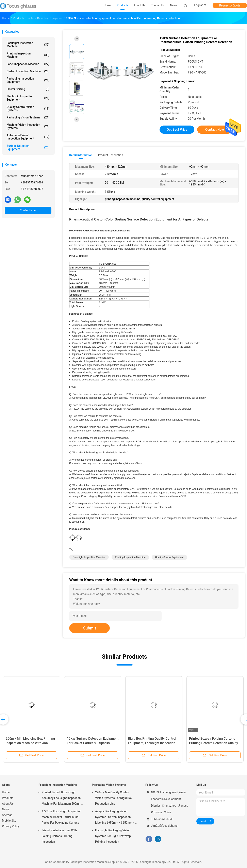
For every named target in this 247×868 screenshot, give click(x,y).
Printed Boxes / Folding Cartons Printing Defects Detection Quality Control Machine (214, 743)
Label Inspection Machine (28, 64)
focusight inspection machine (89, 557)
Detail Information (81, 155)
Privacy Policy (11, 826)
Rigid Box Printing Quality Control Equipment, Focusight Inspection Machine (152, 743)
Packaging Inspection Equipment (28, 80)
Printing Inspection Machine (28, 55)
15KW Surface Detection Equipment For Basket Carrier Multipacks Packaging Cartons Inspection (93, 743)
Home (6, 792)
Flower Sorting (28, 89)
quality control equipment (169, 557)
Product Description (110, 155)
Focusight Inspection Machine (28, 45)
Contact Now (28, 210)
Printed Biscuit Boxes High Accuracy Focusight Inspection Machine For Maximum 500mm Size (61, 799)
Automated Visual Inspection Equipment (28, 137)
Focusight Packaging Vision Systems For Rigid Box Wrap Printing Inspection (113, 836)
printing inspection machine (130, 557)
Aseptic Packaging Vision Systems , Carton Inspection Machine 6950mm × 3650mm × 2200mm (115, 818)
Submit (89, 628)
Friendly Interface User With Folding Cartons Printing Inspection (59, 836)
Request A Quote (230, 5)
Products (8, 798)
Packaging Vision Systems (28, 117)
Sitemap (7, 815)
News (6, 809)
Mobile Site (9, 821)
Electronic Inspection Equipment (28, 98)
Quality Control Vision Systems (28, 109)
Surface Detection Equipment (28, 147)
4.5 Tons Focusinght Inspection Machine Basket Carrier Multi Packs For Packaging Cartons (62, 817)
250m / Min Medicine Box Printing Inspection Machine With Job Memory (30, 743)
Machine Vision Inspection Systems (28, 126)
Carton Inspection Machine (28, 71)
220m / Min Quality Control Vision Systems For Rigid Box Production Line (114, 798)
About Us (8, 804)
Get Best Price (177, 129)
